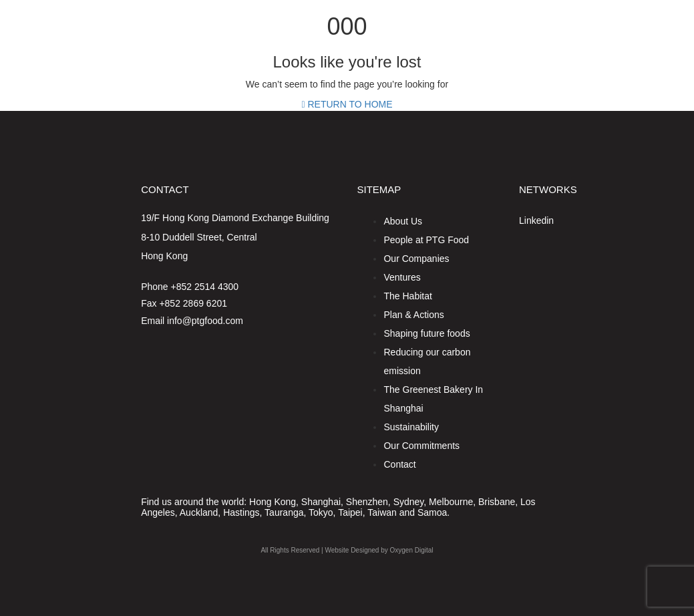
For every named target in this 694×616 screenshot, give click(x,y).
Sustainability (411, 427)
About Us (403, 221)
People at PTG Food (426, 240)
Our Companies (416, 259)
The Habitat (407, 296)
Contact (399, 464)
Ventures (402, 277)
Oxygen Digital (412, 550)
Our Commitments (421, 446)
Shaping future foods (426, 333)
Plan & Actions (413, 315)
